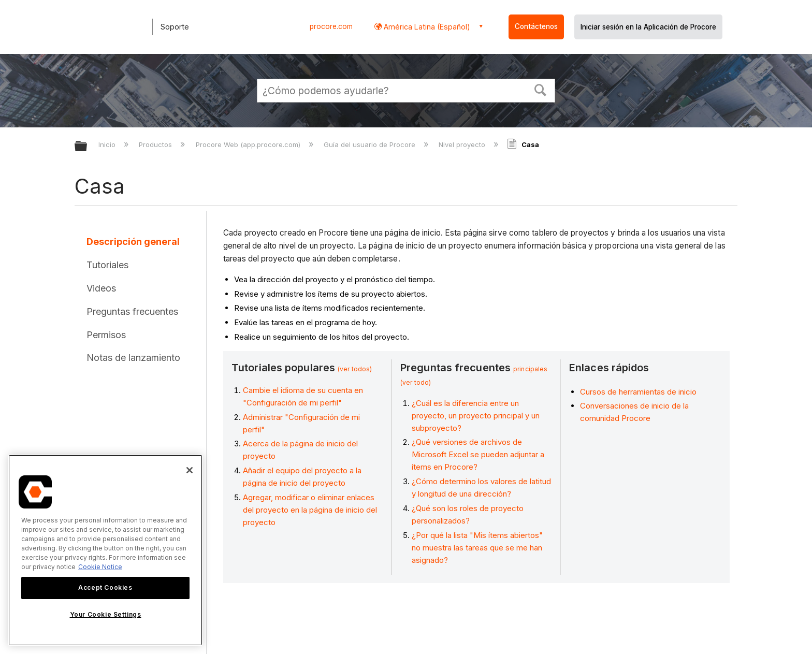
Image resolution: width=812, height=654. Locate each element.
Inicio (108, 144)
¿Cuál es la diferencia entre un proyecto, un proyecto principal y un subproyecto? (476, 416)
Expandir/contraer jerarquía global (88, 147)
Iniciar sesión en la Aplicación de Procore (648, 27)
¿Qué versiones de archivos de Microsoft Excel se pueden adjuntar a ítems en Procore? (478, 454)
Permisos (106, 335)
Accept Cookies (105, 587)
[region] (105, 550)
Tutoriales (107, 265)
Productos (156, 144)
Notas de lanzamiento (133, 358)
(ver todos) (355, 369)
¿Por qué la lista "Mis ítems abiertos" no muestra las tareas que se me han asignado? (477, 548)
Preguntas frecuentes (132, 311)
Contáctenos (536, 26)
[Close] (190, 470)
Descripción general (133, 242)
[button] (541, 89)
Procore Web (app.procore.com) (249, 144)
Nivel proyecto (463, 144)
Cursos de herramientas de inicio (638, 392)
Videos (101, 288)
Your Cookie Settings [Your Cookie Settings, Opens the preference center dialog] (106, 614)
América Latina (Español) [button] (426, 27)
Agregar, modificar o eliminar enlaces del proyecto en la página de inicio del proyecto (310, 510)
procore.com (331, 26)
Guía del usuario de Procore (371, 144)
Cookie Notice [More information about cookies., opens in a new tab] (100, 567)
